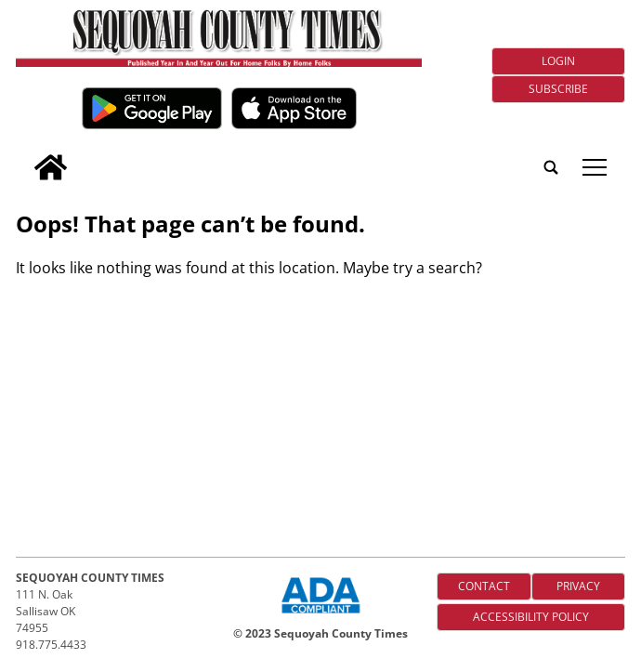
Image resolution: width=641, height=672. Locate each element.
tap (595, 167)
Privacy (578, 586)
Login (558, 61)
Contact (484, 586)
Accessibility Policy (531, 617)
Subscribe (558, 89)
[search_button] (23, 155)
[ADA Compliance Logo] (320, 615)
